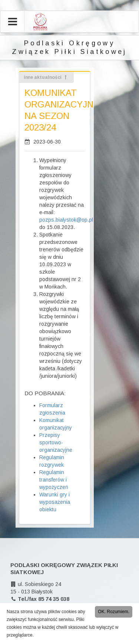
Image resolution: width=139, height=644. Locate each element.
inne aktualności (46, 77)
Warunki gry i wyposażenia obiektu (55, 502)
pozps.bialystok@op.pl (66, 220)
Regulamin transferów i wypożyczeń (54, 480)
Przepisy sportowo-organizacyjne (56, 442)
